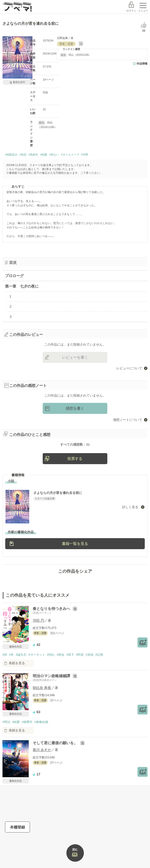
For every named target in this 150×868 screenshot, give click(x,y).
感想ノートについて (128, 420)
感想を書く (75, 408)
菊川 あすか (42, 772)
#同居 (80, 677)
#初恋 (23, 155)
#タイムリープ (70, 155)
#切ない (54, 155)
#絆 (5, 677)
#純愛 (44, 155)
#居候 (89, 677)
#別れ (51, 677)
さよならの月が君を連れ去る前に (62, 515)
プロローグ (14, 276)
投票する (75, 481)
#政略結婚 (41, 744)
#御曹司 (27, 744)
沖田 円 (38, 643)
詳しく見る (131, 529)
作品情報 (142, 64)
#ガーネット (37, 677)
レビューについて (129, 368)
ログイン (131, 11)
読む (75, 849)
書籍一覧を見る (75, 566)
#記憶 (99, 677)
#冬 (12, 677)
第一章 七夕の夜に (22, 286)
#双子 (70, 677)
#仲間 (85, 155)
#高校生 (33, 155)
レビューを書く (75, 357)
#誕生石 (21, 677)
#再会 (61, 677)
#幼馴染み (11, 155)
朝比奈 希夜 (42, 710)
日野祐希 (62, 38)
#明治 (6, 744)
